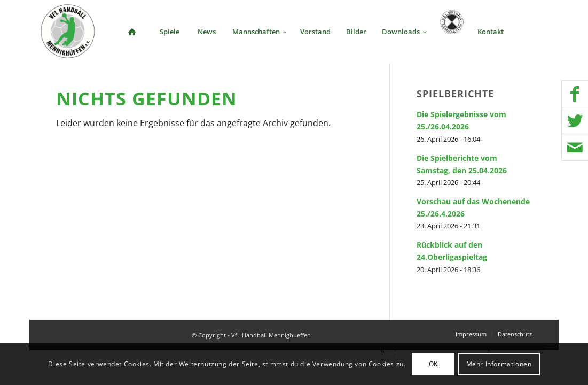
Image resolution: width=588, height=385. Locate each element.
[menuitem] (132, 32)
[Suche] (529, 32)
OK (433, 364)
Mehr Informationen (499, 364)
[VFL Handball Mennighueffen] (68, 32)
